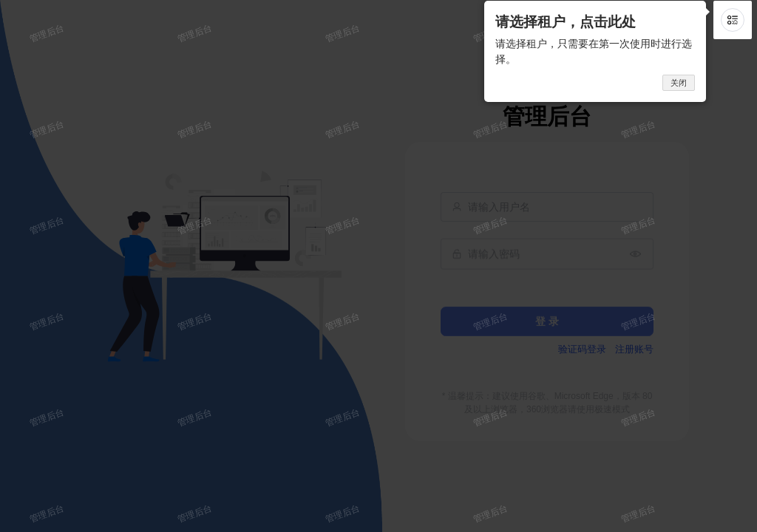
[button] (733, 20)
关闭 (679, 83)
